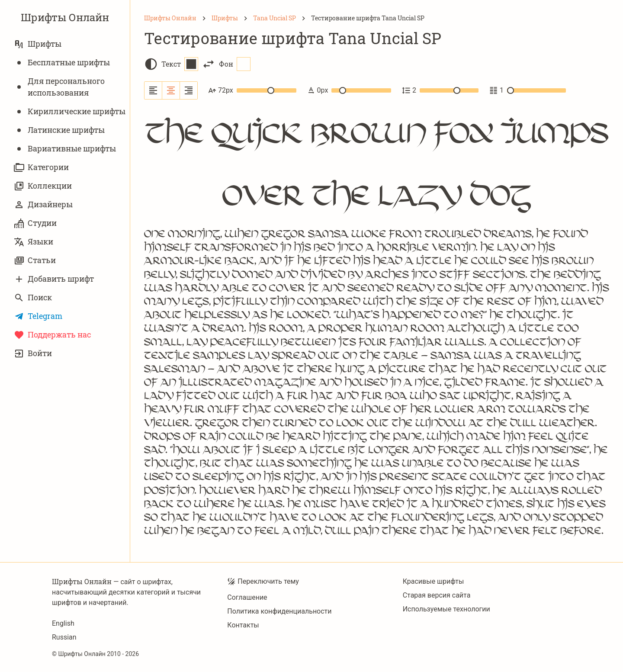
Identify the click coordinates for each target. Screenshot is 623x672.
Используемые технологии (446, 609)
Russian (64, 637)
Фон (235, 64)
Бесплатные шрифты (62, 63)
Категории (41, 167)
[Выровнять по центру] (171, 90)
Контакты (243, 625)
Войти (33, 353)
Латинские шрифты (59, 130)
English (63, 623)
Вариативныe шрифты (65, 149)
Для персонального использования (59, 87)
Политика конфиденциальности (279, 611)
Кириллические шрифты (70, 111)
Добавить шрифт (54, 279)
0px (349, 90)
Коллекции (43, 186)
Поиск (33, 297)
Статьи (35, 260)
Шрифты (38, 44)
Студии (35, 223)
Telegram (38, 316)
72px (252, 90)
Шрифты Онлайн (65, 17)
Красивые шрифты (434, 581)
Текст (180, 64)
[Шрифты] (225, 18)
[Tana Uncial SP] (275, 18)
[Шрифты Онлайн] (170, 18)
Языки (34, 242)
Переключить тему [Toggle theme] (263, 582)
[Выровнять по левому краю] (153, 90)
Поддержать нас (52, 335)
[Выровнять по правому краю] (189, 90)
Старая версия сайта (437, 595)
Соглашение (247, 597)
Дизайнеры (43, 204)
